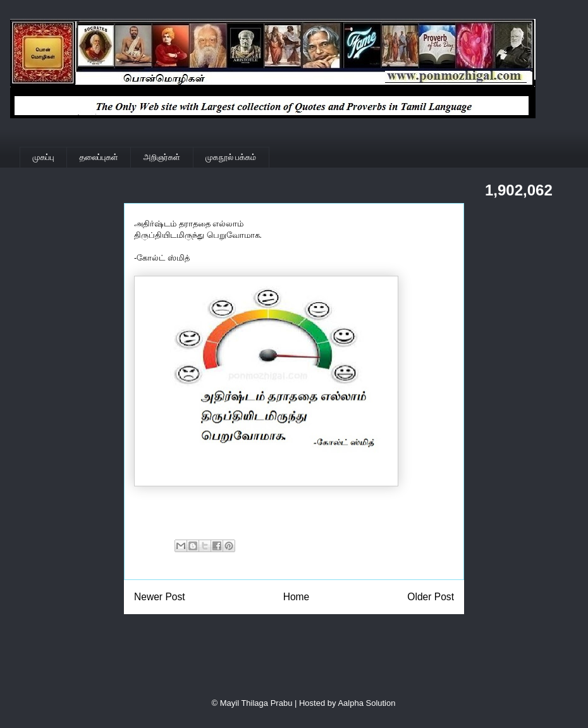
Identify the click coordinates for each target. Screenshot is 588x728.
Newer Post (160, 597)
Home (297, 597)
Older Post (431, 597)
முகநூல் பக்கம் (231, 157)
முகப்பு (44, 157)
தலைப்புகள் (99, 157)
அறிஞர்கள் (162, 157)
